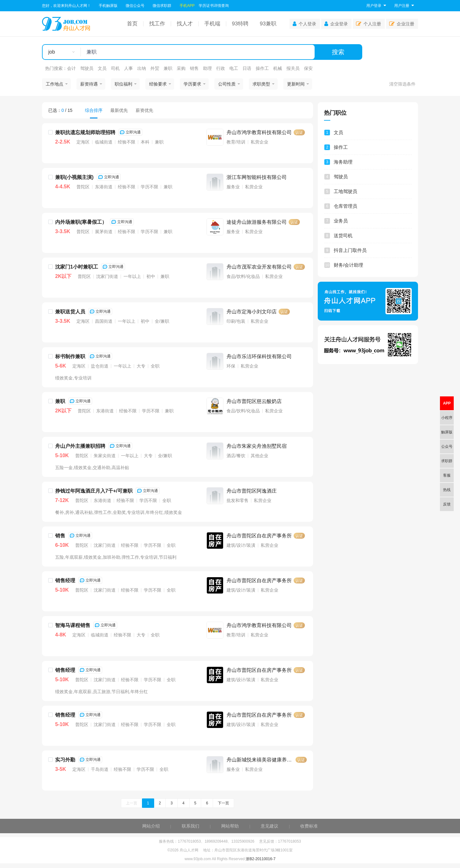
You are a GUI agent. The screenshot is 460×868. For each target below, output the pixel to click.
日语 (247, 68)
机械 (278, 68)
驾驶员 (87, 68)
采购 (181, 68)
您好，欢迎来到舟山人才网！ (66, 6)
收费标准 (309, 826)
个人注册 (369, 24)
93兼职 (268, 24)
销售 (194, 68)
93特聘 (240, 24)
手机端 (212, 24)
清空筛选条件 (402, 84)
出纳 (142, 68)
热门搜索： (56, 68)
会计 (71, 68)
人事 (128, 68)
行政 (221, 68)
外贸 (155, 68)
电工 (234, 68)
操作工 (262, 68)
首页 (132, 24)
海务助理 (343, 162)
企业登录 (336, 24)
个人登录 (304, 24)
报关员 (293, 68)
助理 (207, 68)
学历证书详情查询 (214, 6)
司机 (115, 68)
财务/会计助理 (348, 265)
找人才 (185, 24)
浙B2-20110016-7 (261, 859)
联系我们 (191, 826)
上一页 (132, 803)
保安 (308, 68)
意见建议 (269, 826)
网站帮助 (230, 826)
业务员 (341, 221)
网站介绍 (151, 826)
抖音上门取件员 (350, 250)
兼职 (168, 68)
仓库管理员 (345, 206)
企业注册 (402, 24)
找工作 (157, 24)
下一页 (223, 803)
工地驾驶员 (345, 191)
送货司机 (343, 235)
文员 (102, 68)
